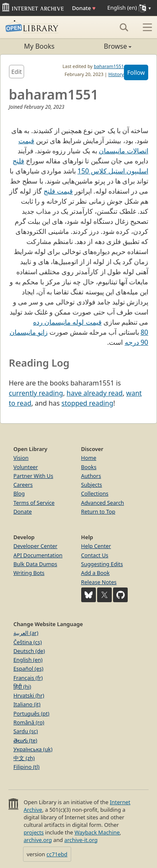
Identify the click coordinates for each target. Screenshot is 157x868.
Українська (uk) (33, 749)
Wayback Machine (97, 832)
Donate (84, 8)
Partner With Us (33, 476)
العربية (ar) (26, 633)
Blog (19, 493)
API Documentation (38, 555)
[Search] (124, 27)
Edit (17, 72)
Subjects (92, 485)
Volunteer (26, 467)
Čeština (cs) (28, 642)
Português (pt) (31, 713)
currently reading (36, 393)
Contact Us (95, 555)
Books (89, 467)
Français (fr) (28, 678)
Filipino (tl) (26, 767)
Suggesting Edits (102, 564)
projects (33, 832)
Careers (23, 485)
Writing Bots (29, 573)
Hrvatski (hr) (29, 695)
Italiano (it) (27, 704)
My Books (39, 46)
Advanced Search (103, 503)
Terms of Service (34, 503)
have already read (95, 393)
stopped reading (88, 403)
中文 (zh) (24, 758)
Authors (91, 476)
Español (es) (28, 669)
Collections (95, 493)
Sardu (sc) (26, 731)
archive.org (37, 840)
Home (89, 458)
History (116, 74)
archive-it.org (81, 840)
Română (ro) (29, 722)
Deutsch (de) (29, 651)
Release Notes (99, 582)
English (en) (28, 660)
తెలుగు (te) (25, 740)
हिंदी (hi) (22, 687)
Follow (136, 72)
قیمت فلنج (58, 191)
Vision (21, 458)
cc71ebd (57, 854)
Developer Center (35, 546)
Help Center (96, 546)
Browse (105, 46)
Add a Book (95, 573)
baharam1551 (109, 66)
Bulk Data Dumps (35, 564)
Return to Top (98, 511)
